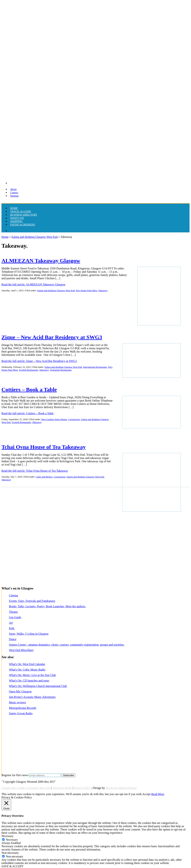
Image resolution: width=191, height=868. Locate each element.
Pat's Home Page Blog (86, 290)
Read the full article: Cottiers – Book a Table (28, 413)
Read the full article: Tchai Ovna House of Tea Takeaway (35, 471)
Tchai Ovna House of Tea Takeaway (44, 447)
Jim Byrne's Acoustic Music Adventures (32, 697)
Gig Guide (15, 617)
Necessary (12, 840)
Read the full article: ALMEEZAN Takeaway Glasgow (33, 284)
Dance (13, 639)
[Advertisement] (95, 567)
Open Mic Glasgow (20, 691)
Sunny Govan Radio (21, 713)
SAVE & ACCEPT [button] (12, 866)
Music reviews (17, 702)
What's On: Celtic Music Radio (27, 670)
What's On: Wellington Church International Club (38, 686)
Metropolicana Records (23, 708)
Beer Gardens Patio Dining (54, 419)
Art (11, 623)
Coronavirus (74, 419)
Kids (12, 628)
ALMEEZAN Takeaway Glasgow (41, 261)
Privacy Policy (82, 788)
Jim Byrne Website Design (121, 788)
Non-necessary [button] (10, 853)
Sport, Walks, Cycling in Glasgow (29, 634)
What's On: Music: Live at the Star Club (32, 675)
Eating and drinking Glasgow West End (35, 237)
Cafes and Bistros (44, 477)
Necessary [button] (7, 836)
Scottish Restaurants (28, 370)
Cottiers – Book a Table (29, 390)
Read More (158, 794)
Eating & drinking (23, 225)
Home (5, 237)
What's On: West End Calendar (27, 664)
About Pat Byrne (62, 788)
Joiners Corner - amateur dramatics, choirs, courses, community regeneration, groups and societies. (67, 645)
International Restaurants (95, 367)
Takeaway (103, 290)
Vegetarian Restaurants (61, 370)
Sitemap (14, 196)
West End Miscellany (21, 650)
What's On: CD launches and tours (29, 681)
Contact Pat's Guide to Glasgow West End (26, 788)
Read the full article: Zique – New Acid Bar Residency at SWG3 (39, 361)
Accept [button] (146, 794)
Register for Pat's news (15, 775)
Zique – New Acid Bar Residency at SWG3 (52, 337)
